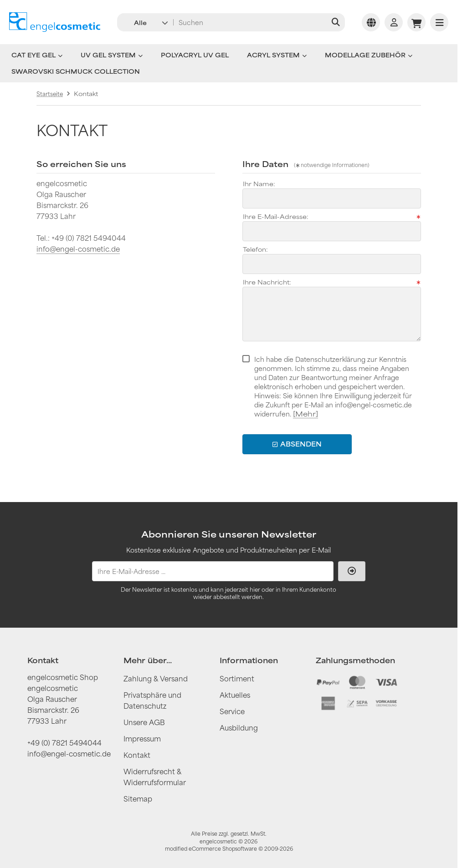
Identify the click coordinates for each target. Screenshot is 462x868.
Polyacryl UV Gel (195, 55)
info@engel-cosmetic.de (78, 249)
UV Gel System (112, 55)
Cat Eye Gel (37, 55)
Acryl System (277, 55)
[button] (145, 22)
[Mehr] (305, 414)
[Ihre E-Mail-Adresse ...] (213, 571)
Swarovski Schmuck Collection (76, 71)
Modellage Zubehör (369, 55)
